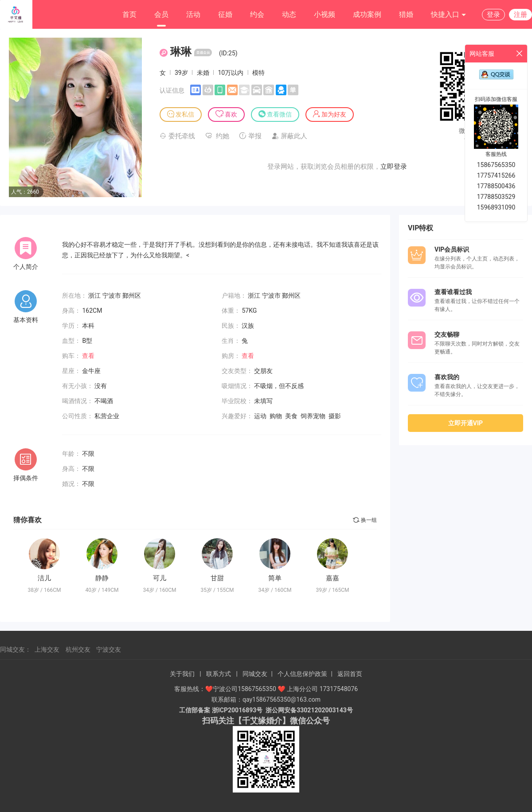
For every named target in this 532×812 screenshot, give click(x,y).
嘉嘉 (332, 578)
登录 (493, 15)
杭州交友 (78, 649)
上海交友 (47, 649)
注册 (520, 15)
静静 (102, 578)
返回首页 (350, 674)
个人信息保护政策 (302, 674)
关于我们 (182, 674)
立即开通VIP (465, 423)
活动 (193, 14)
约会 (257, 14)
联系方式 (219, 674)
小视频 (325, 14)
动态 (289, 14)
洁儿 (44, 578)
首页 (129, 14)
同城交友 (255, 674)
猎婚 (406, 14)
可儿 (160, 578)
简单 (275, 578)
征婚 (225, 14)
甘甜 (217, 578)
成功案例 (367, 14)
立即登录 (394, 167)
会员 (161, 14)
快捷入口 (449, 15)
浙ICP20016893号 (237, 710)
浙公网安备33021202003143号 (309, 710)
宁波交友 (109, 649)
